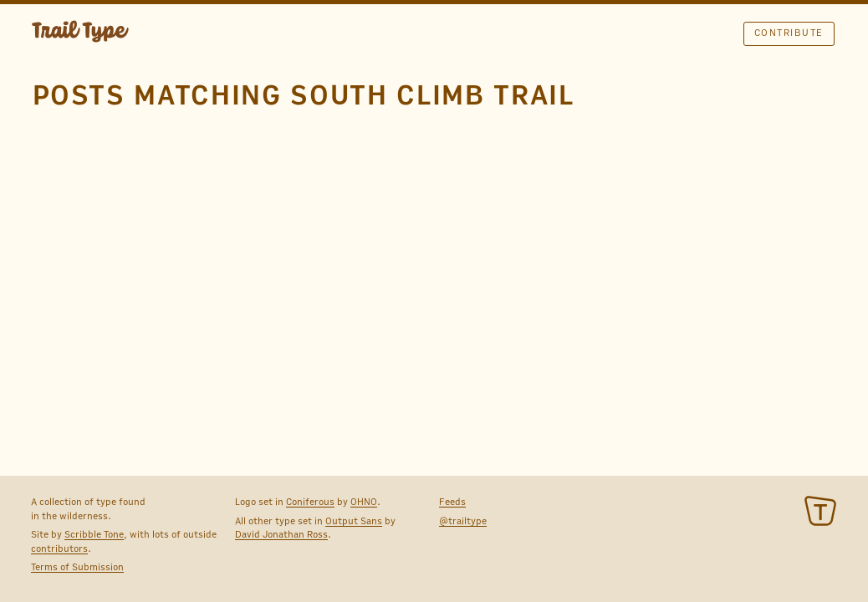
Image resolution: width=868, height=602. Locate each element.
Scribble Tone (94, 534)
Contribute (789, 33)
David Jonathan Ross (281, 534)
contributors (59, 548)
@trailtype (463, 521)
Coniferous (310, 502)
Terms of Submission (77, 567)
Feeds (452, 502)
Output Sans (354, 521)
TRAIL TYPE (80, 33)
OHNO (364, 502)
